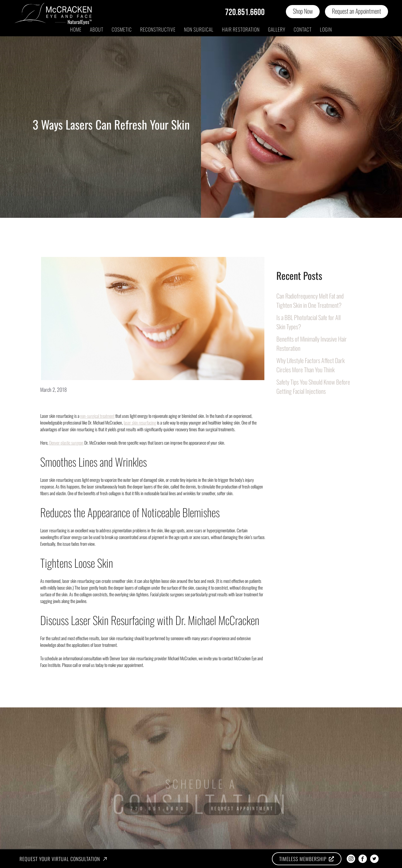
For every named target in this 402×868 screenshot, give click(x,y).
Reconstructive (158, 29)
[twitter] (374, 859)
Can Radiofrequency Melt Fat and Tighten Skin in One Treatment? (310, 300)
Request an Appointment (356, 11)
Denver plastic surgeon (66, 443)
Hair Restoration (241, 29)
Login (326, 29)
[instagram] (351, 859)
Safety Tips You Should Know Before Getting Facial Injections (313, 386)
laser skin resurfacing (140, 423)
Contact (303, 29)
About (97, 29)
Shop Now (303, 11)
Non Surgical (199, 29)
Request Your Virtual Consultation (60, 859)
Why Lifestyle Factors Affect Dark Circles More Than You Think (311, 365)
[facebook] (363, 859)
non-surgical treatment (97, 416)
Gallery (277, 29)
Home (76, 29)
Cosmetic (122, 29)
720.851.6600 (245, 12)
